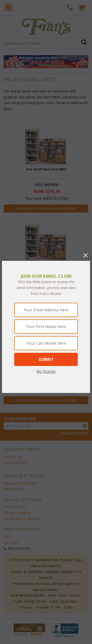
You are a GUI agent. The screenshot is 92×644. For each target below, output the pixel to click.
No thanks (46, 371)
